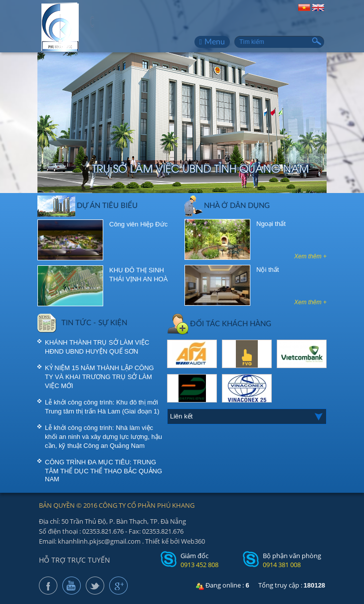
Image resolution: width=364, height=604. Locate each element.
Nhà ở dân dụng (227, 205)
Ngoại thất (271, 224)
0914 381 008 (282, 565)
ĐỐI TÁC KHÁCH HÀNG (219, 323)
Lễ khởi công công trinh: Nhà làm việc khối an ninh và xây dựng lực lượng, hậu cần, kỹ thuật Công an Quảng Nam (103, 437)
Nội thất (268, 270)
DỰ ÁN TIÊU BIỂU (88, 205)
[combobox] (247, 416)
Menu (212, 42)
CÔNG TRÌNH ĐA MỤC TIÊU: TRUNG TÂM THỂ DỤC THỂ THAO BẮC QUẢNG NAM (103, 471)
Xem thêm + (310, 256)
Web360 (193, 541)
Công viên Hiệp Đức (138, 224)
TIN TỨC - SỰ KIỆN (82, 322)
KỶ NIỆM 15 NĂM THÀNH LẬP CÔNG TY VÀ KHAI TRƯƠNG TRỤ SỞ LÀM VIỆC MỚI (99, 377)
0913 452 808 (199, 565)
